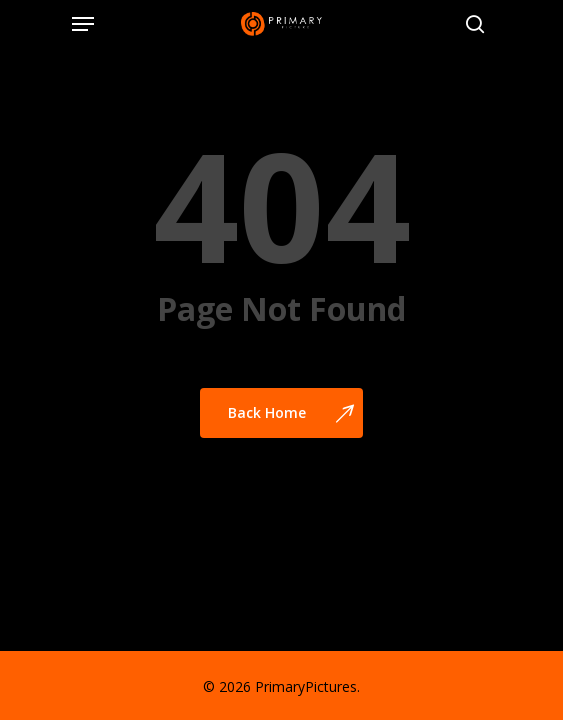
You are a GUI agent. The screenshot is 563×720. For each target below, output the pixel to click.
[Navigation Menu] (83, 24)
